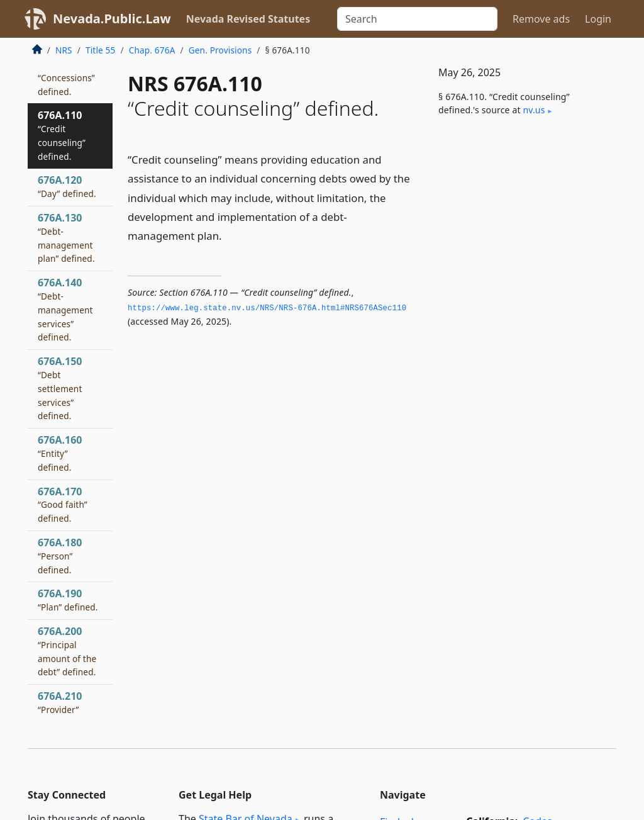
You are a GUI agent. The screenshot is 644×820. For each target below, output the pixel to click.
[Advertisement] (522, 225)
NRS (64, 50)
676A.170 (63, 505)
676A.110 (62, 135)
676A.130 (66, 238)
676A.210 (60, 709)
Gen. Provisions (220, 50)
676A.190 (68, 600)
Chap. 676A (152, 50)
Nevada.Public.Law (112, 19)
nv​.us (534, 110)
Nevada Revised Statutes (248, 19)
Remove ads (541, 19)
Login (598, 19)
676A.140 (65, 309)
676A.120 (67, 186)
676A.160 (60, 453)
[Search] (417, 19)
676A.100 (66, 77)
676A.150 (60, 388)
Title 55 (101, 50)
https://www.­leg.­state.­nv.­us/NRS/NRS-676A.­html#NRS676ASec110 (267, 308)
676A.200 (67, 651)
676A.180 (60, 556)
